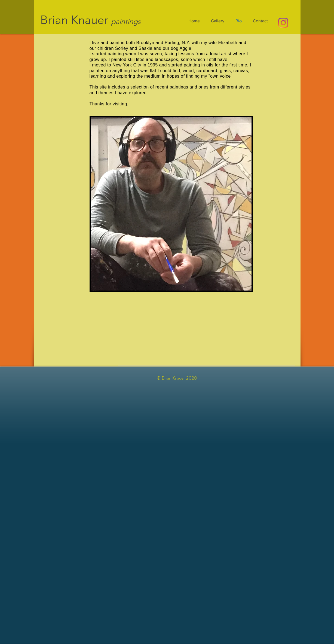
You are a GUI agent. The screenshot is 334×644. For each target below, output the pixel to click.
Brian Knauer (74, 20)
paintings (126, 22)
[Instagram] (283, 23)
